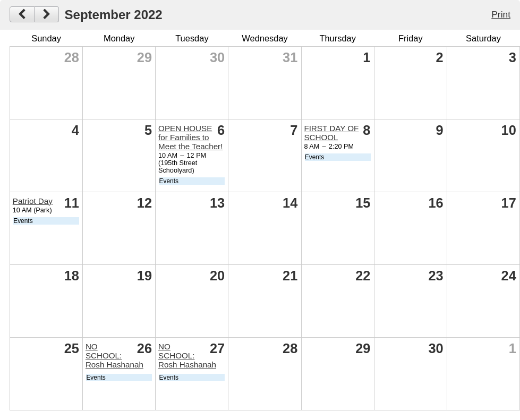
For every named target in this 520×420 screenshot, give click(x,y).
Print (501, 14)
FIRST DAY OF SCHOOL (331, 133)
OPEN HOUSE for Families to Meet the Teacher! (190, 137)
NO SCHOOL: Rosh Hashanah (114, 355)
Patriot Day (33, 201)
